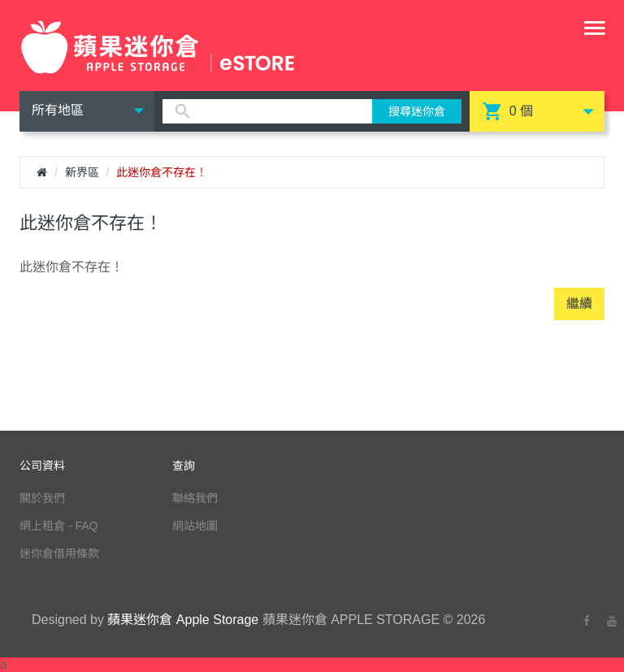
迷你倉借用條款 (59, 553)
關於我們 (42, 498)
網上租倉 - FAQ (58, 526)
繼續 (579, 303)
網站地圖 (195, 526)
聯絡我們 (195, 498)
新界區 (82, 172)
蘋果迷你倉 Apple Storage (183, 620)
